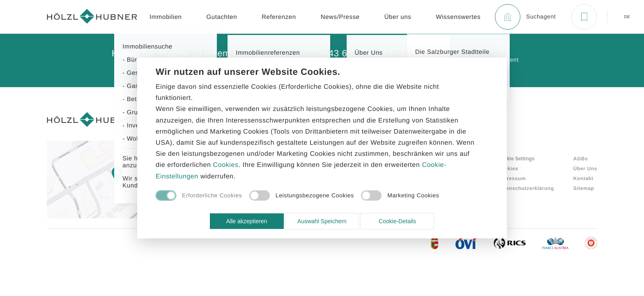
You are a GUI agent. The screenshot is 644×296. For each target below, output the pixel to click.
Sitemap (584, 188)
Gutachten (222, 17)
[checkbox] (199, 196)
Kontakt (583, 178)
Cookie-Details (397, 221)
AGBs (581, 159)
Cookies (508, 169)
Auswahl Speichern (322, 221)
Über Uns (585, 169)
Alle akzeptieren (247, 221)
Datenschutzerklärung (526, 188)
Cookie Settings (516, 159)
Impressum (512, 178)
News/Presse (340, 17)
